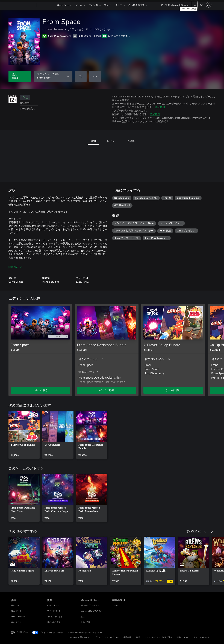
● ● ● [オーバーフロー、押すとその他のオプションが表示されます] (95, 76)
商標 (138, 637)
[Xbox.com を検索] (194, 5)
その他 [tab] (131, 141)
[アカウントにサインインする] (209, 5)
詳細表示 (15, 267)
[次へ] (212, 299)
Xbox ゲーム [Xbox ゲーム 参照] (16, 611)
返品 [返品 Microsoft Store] (82, 617)
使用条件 (127, 637)
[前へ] (205, 299)
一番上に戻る (40, 390)
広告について (183, 637)
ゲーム (79, 5)
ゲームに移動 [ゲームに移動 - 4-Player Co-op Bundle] (173, 390)
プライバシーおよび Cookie (107, 637)
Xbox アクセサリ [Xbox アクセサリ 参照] (18, 622)
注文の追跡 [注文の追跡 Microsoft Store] (85, 622)
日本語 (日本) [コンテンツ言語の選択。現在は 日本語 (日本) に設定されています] (22, 632)
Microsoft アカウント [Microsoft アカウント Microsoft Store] (90, 605)
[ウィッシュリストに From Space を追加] (81, 76)
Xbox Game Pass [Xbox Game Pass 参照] (18, 617)
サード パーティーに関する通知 (158, 637)
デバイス (93, 5)
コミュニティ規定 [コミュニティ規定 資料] (55, 617)
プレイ (107, 5)
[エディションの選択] (53, 76)
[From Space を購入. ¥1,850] (20, 76)
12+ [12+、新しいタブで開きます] (25, 97)
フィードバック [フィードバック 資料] (54, 611)
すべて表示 (194, 531)
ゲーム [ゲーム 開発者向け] (115, 605)
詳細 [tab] (93, 141)
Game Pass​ (63, 5)
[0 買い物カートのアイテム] (201, 5)
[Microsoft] (23, 5)
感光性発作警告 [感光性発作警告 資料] (54, 622)
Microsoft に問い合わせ (80, 637)
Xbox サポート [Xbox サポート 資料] (53, 605)
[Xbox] (47, 5)
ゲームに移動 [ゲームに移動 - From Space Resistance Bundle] (107, 390)
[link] (24, 435)
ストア (119, 5)
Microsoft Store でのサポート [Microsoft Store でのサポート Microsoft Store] (93, 611)
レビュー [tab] (112, 141)
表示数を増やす (136, 5)
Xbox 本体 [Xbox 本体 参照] (15, 605)
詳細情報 (160, 107)
